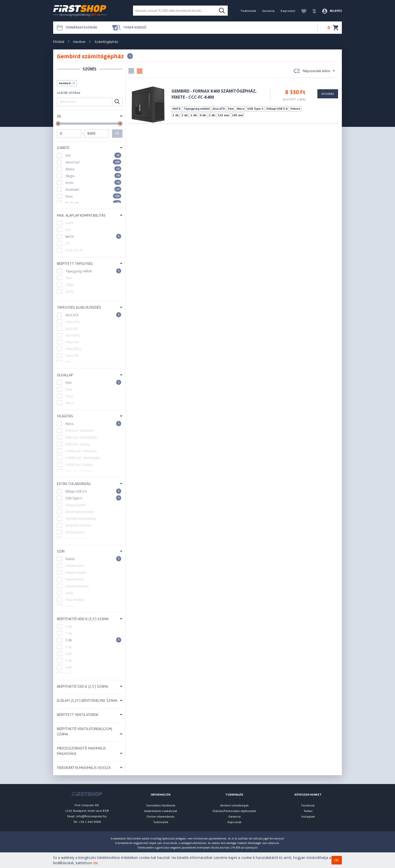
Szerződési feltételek (161, 805)
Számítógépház (106, 42)
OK (117, 133)
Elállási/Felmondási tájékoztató (234, 811)
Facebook (308, 805)
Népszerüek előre (314, 71)
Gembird (65, 83)
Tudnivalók (248, 11)
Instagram (308, 816)
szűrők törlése (69, 93)
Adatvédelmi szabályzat (161, 811)
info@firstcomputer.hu (91, 816)
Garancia (268, 11)
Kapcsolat (288, 11)
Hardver (79, 42)
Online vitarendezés (161, 816)
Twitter (308, 811)
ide (96, 863)
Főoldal (59, 42)
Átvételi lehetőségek (234, 805)
